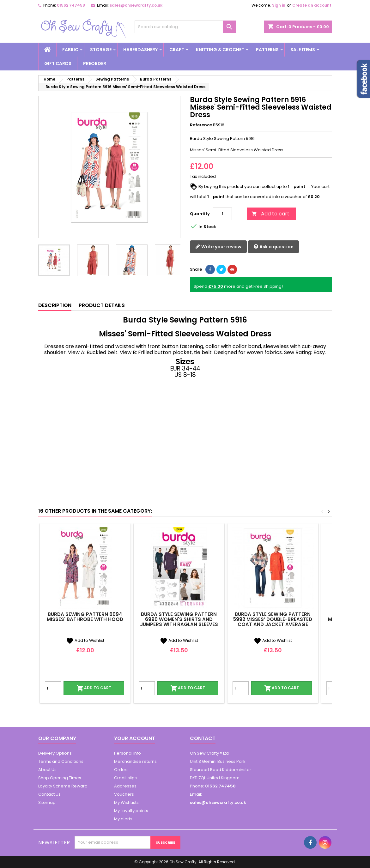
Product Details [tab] (102, 305)
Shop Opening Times (60, 778)
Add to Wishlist (85, 640)
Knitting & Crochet (220, 50)
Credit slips (125, 778)
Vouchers (124, 794)
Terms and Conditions (61, 761)
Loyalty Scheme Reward (63, 786)
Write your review (218, 247)
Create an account (312, 5)
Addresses (125, 786)
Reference (201, 125)
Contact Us (49, 794)
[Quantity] (222, 214)
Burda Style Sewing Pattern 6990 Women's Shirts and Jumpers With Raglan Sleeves (179, 619)
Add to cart (270, 214)
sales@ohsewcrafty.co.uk (136, 5)
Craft (177, 50)
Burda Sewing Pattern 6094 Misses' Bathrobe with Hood (85, 617)
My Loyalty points (131, 811)
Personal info (127, 753)
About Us (47, 770)
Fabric (70, 50)
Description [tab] (55, 305)
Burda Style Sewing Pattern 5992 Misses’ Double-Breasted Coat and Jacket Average (273, 619)
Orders (121, 770)
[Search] (185, 27)
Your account (135, 738)
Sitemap (47, 802)
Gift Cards (58, 63)
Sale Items (303, 50)
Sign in (279, 5)
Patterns (267, 50)
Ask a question (273, 247)
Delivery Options (55, 753)
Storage (101, 50)
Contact (203, 738)
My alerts (123, 819)
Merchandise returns (135, 761)
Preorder (95, 63)
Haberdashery (140, 50)
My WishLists (126, 802)
